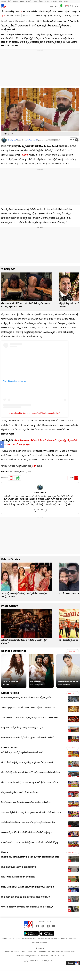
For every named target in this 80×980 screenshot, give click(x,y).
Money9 (61, 956)
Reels (5, 853)
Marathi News (20, 951)
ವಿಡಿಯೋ (9, 16)
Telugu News (32, 951)
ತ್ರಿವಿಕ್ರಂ (25, 155)
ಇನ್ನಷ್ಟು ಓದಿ (72, 651)
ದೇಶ (55, 11)
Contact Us (7, 938)
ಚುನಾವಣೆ (26, 16)
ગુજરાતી (28, 2)
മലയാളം (54, 2)
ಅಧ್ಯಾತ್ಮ (74, 11)
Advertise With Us (29, 938)
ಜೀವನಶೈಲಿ (58, 16)
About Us (17, 938)
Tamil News (19, 956)
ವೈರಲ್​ (68, 11)
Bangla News (44, 951)
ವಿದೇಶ (61, 11)
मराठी (22, 2)
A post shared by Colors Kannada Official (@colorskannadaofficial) (35, 413)
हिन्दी (10, 2)
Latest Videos (10, 748)
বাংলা (35, 2)
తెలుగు (16, 2)
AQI (56, 6)
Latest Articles (10, 693)
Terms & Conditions (68, 938)
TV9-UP (67, 2)
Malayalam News (32, 956)
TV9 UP (53, 956)
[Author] (4, 140)
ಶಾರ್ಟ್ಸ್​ (18, 16)
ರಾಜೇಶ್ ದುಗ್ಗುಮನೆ (31, 140)
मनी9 (61, 2)
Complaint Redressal (39, 943)
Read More (41, 510)
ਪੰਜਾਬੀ (41, 2)
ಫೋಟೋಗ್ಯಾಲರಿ (45, 11)
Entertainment (20, 21)
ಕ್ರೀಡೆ (50, 16)
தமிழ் (47, 2)
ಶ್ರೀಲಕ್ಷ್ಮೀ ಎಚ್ (12, 140)
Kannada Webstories (14, 651)
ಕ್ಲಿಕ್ (34, 466)
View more (73, 693)
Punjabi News (70, 951)
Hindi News (8, 951)
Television (31, 21)
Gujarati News (57, 951)
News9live (44, 956)
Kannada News (7, 21)
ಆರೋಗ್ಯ (68, 16)
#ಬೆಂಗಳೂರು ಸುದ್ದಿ (39, 16)
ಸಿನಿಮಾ (34, 11)
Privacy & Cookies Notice (48, 938)
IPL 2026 (26, 11)
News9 (4, 2)
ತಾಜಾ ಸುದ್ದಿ (10, 11)
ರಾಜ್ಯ (17, 11)
